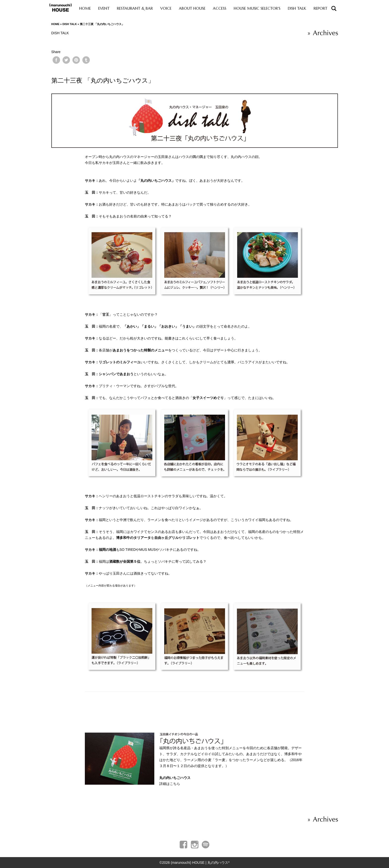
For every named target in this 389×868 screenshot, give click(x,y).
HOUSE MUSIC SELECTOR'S (257, 8)
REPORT (320, 8)
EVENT (104, 8)
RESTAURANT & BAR (135, 8)
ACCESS (220, 8)
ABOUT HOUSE (192, 8)
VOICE (166, 8)
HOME (85, 8)
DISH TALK (297, 8)
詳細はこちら (170, 784)
